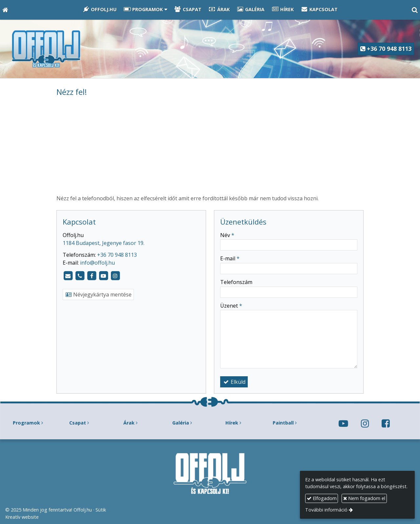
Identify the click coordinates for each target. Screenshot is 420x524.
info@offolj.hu (97, 263)
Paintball (283, 423)
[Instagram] (115, 276)
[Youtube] (103, 276)
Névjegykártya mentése (98, 295)
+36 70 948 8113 (386, 49)
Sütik (101, 510)
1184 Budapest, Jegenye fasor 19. (104, 243)
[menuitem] (99, 10)
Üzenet (231, 306)
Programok (26, 423)
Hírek (232, 423)
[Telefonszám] (80, 276)
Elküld (234, 382)
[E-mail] (68, 276)
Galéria (181, 423)
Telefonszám (236, 282)
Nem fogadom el (364, 498)
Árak (129, 423)
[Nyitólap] (5, 10)
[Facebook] (92, 276)
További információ (326, 510)
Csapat (78, 423)
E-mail (230, 258)
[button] (415, 10)
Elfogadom (322, 498)
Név (227, 235)
